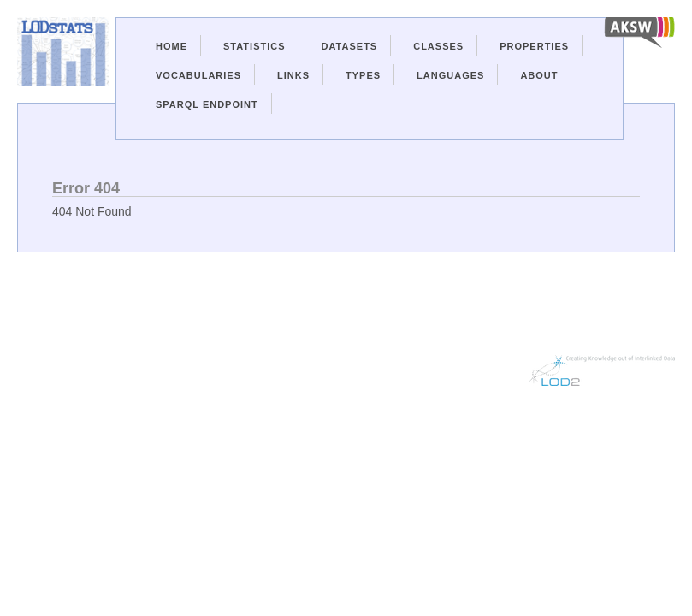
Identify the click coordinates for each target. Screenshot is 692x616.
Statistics (254, 46)
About (539, 75)
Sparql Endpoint (207, 104)
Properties (534, 46)
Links (293, 75)
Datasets (350, 46)
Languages (450, 75)
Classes (438, 46)
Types (363, 75)
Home (172, 46)
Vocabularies (198, 75)
